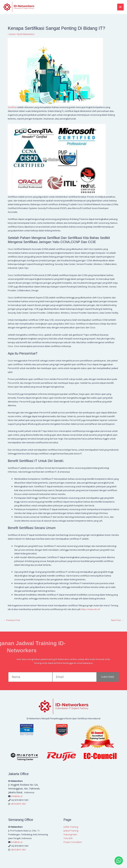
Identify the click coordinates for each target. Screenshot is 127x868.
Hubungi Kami (70, 835)
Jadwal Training (71, 831)
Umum (12, 35)
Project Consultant (73, 843)
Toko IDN (68, 839)
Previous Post (12, 621)
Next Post (117, 621)
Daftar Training (71, 827)
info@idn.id (17, 797)
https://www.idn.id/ (91, 610)
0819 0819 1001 (19, 804)
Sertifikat (12, 108)
